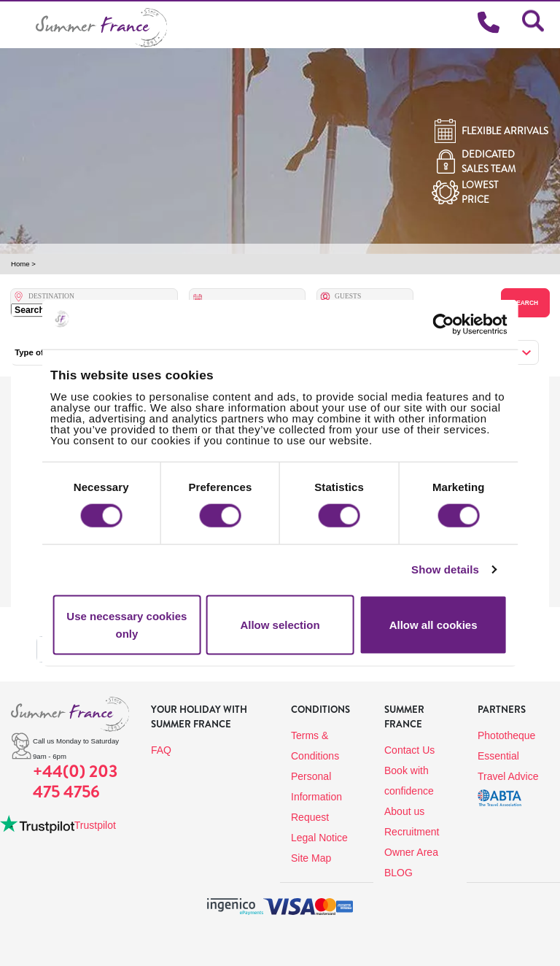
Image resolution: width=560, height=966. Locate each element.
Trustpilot (95, 825)
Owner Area (411, 852)
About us (404, 811)
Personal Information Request (316, 797)
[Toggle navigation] (18, 24)
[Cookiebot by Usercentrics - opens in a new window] (458, 325)
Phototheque (506, 735)
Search (525, 303)
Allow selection (280, 624)
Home (20, 264)
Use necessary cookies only (127, 624)
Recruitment (412, 832)
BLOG (398, 873)
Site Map (311, 858)
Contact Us (409, 750)
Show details (445, 569)
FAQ (161, 750)
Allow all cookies (433, 624)
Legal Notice (319, 838)
